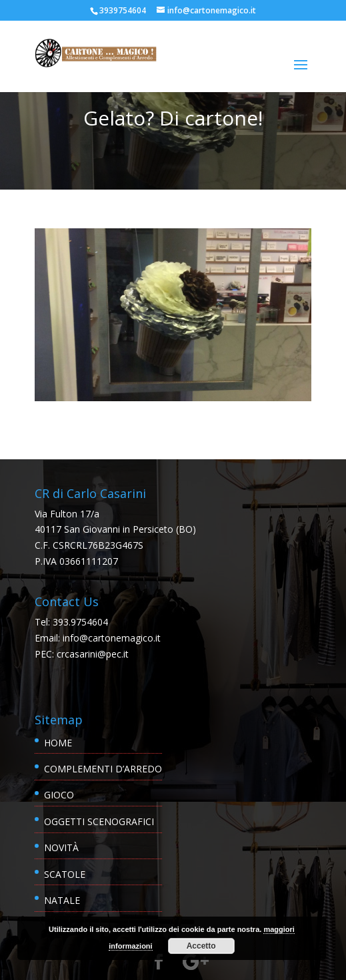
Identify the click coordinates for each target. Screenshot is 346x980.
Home (58, 743)
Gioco (59, 795)
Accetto (201, 946)
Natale (62, 900)
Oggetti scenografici (99, 821)
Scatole (65, 874)
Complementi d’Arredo (103, 769)
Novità (61, 847)
